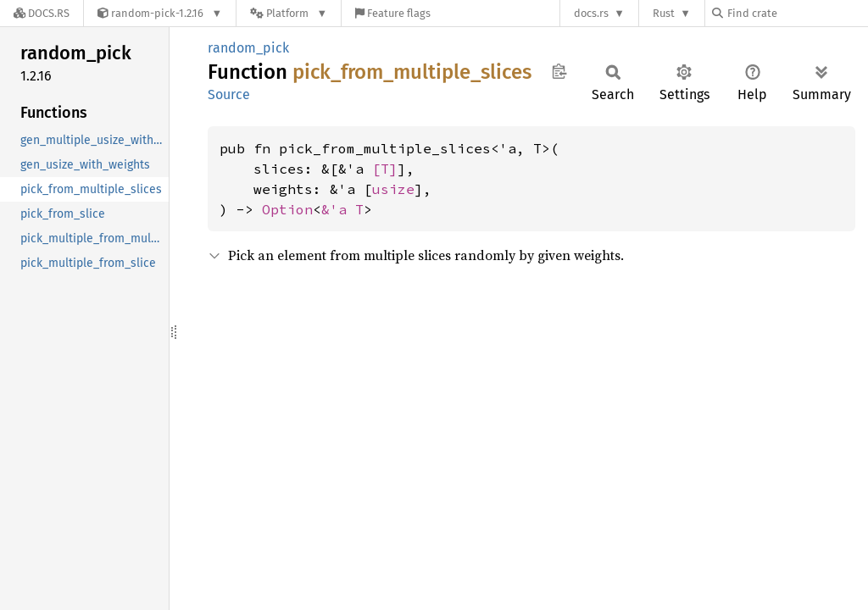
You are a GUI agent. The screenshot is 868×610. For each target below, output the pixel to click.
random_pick (248, 48)
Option (287, 209)
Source (229, 94)
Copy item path (559, 71)
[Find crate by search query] (797, 13)
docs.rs (591, 13)
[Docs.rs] (42, 13)
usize (393, 189)
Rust (664, 13)
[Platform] (289, 13)
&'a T (342, 209)
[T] (385, 169)
